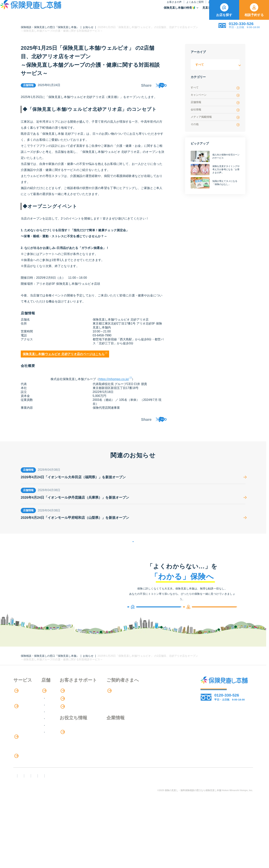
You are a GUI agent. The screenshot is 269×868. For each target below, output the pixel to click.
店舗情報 (215, 102)
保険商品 (174, 12)
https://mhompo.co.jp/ (114, 382)
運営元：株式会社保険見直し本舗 (223, 835)
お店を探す (224, 10)
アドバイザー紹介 (25, 721)
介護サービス (24, 768)
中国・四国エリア (75, 741)
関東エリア (70, 720)
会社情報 (215, 110)
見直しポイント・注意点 (30, 791)
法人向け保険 (22, 775)
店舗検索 (67, 706)
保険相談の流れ (24, 713)
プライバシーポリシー (131, 835)
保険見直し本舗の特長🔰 (116, 12)
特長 (19, 706)
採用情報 (155, 751)
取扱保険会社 (197, 12)
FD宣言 (20, 835)
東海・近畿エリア (75, 734)
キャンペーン (215, 95)
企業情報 (155, 743)
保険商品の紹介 (27, 729)
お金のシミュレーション (118, 751)
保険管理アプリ (24, 752)
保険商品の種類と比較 (29, 737)
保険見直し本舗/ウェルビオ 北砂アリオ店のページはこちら (64, 357)
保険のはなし (168, 7)
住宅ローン (21, 760)
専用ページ (157, 706)
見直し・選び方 (150, 12)
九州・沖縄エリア (75, 747)
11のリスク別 (23, 806)
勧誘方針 (40, 835)
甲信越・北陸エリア (76, 727)
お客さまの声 (111, 7)
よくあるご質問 (131, 7)
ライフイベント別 (25, 799)
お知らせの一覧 (133, 552)
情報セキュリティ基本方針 (173, 835)
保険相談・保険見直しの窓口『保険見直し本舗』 (50, 27)
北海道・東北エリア (76, 713)
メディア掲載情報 (215, 117)
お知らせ (150, 7)
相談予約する (254, 10)
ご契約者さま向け (194, 7)
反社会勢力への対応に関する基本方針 (81, 835)
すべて (215, 88)
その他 (215, 124)
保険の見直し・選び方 (31, 783)
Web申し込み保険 (26, 744)
